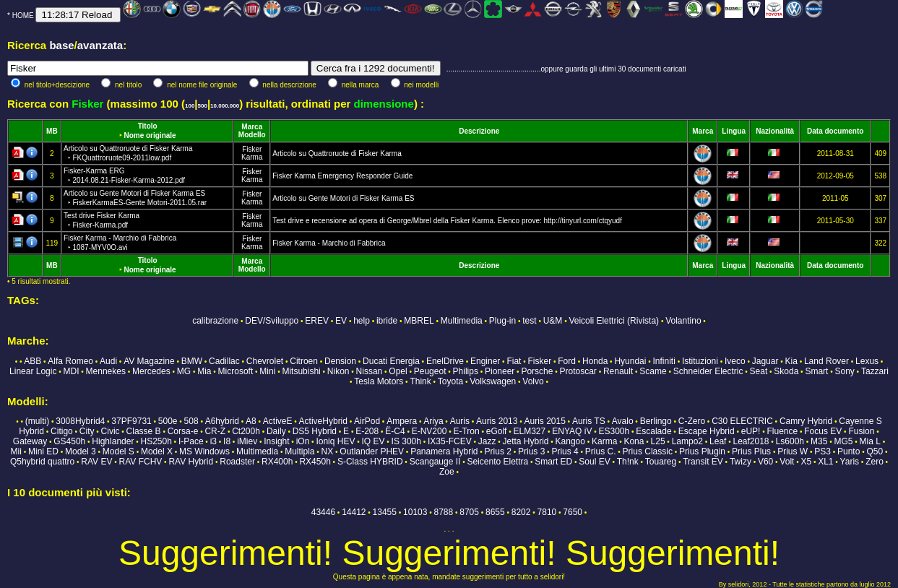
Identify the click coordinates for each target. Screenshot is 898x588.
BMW (192, 361)
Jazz (487, 441)
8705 (469, 512)
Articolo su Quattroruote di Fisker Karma (337, 154)
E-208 (367, 431)
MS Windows (204, 451)
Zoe (447, 472)
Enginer (485, 361)
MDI (72, 371)
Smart (816, 371)
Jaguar (765, 361)
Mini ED (43, 451)
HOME (23, 16)
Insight (276, 441)
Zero (875, 462)
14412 (354, 512)
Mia (204, 371)
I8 (227, 441)
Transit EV (703, 462)
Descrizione (479, 131)
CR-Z (215, 431)
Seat (759, 371)
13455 (385, 512)
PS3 (823, 451)
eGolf (497, 431)
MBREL (419, 321)
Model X (157, 451)
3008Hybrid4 (80, 421)
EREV (317, 321)
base (61, 45)
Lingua (734, 131)
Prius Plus (751, 451)
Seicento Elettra (497, 462)
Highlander (113, 441)
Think (420, 381)
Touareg (661, 462)
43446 (323, 512)
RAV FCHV (141, 462)
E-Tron (466, 431)
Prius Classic (648, 451)
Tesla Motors (379, 381)
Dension (340, 361)
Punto (849, 451)
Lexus (867, 361)
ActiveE (278, 421)
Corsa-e (183, 431)
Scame (653, 371)
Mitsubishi (301, 371)
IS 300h (406, 441)
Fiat (514, 361)
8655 (495, 512)
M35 (819, 441)
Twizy (741, 462)
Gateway (30, 441)
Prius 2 (498, 451)
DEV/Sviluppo (272, 321)
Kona (634, 441)
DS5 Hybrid (315, 431)
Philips (466, 371)
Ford (567, 361)
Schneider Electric (708, 371)
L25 (658, 441)
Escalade (653, 431)
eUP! (751, 431)
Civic (111, 431)
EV (341, 321)
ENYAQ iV (572, 431)
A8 (251, 421)
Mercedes (151, 371)
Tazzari (875, 371)
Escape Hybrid (707, 431)
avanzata (100, 45)
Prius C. (601, 451)
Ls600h (790, 441)
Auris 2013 (497, 421)
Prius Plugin (702, 451)
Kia (791, 361)
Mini (267, 371)
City (87, 431)
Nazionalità (775, 131)
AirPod (367, 421)
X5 (806, 462)
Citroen (304, 361)
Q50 (875, 451)
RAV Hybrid (191, 462)
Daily (276, 431)
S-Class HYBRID (370, 462)
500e (168, 421)
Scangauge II (435, 462)
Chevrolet (265, 361)
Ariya (433, 421)
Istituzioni (700, 361)
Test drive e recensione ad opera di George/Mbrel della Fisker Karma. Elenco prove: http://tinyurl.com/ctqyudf (447, 221)
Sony (844, 371)
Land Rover (826, 361)
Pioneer (500, 371)
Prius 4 (565, 451)
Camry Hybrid (806, 421)
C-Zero (692, 421)
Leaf (718, 441)
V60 (765, 462)
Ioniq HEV (335, 441)
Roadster (237, 462)
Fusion (861, 431)
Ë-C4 (395, 431)
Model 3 (81, 451)
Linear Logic (33, 371)
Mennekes (106, 371)
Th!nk (628, 462)
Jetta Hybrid (526, 441)
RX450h (315, 462)
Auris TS (589, 421)
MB (52, 131)
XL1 (825, 462)
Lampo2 (687, 441)
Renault (618, 371)
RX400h (277, 462)
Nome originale (150, 135)
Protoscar (578, 371)
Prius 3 (531, 451)
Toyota (450, 381)
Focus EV (823, 431)
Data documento (835, 131)
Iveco (735, 361)
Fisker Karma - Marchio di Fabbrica (329, 243)
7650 (573, 512)
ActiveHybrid (323, 421)
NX (328, 451)
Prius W (793, 451)
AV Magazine (149, 361)
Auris (460, 421)
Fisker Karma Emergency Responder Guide (342, 176)
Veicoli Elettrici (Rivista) (614, 321)
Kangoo (570, 441)
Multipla (299, 451)
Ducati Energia (391, 361)
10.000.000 (225, 106)
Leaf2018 (751, 441)
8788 (443, 512)
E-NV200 (429, 431)
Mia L (870, 441)
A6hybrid (222, 421)
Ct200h (246, 431)
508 (191, 421)
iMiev (247, 441)
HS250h (156, 441)
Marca (252, 127)
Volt (787, 462)
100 (190, 106)
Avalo (623, 421)
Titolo (148, 126)
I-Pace (191, 441)
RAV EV (96, 462)
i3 (213, 441)
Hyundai (630, 361)
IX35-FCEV (450, 441)
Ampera (402, 421)
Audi (108, 361)
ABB (33, 361)
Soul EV (594, 462)
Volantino (683, 321)
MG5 (843, 441)
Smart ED (553, 462)
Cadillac (224, 361)
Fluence (783, 431)
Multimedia (462, 321)
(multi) (37, 421)
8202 (521, 512)
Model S (118, 451)
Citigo (62, 431)
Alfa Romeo (70, 361)
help (362, 321)
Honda (595, 361)
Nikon (338, 371)
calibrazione (215, 321)
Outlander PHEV (372, 451)
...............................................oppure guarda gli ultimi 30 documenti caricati (566, 69)
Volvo (533, 381)
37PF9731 (131, 421)
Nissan (370, 371)
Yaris (850, 462)
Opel (398, 371)
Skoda (786, 371)
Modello (252, 135)
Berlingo (656, 421)
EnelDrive (445, 361)
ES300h (614, 431)
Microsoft (236, 371)
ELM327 (530, 431)
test (529, 321)
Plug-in (502, 321)
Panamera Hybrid (444, 451)
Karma (252, 157)
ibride (387, 321)
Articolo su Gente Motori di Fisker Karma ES (343, 198)
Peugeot (430, 371)
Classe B (144, 431)
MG (184, 371)
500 (203, 106)
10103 (415, 512)
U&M (553, 321)
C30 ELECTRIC (742, 421)
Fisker (252, 149)
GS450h (69, 441)
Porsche (537, 371)
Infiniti (664, 361)
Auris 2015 (544, 421)
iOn (303, 441)
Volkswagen (493, 381)
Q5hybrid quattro (42, 462)
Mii (16, 451)
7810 (547, 512)
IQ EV (373, 441)
